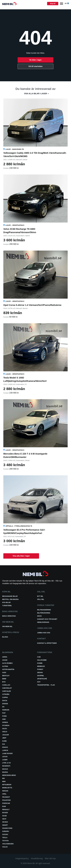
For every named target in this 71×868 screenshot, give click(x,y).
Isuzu (5, 729)
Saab (4, 816)
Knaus (5, 747)
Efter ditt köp (50, 858)
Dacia (5, 701)
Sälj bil (41, 599)
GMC (4, 719)
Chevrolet (7, 688)
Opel (4, 794)
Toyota (5, 841)
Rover (5, 813)
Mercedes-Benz (9, 775)
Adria (5, 657)
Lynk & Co (6, 763)
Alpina (5, 666)
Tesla (5, 838)
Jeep (4, 738)
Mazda (5, 772)
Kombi (40, 663)
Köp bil (53, 4)
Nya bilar (6, 602)
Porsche (6, 803)
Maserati (6, 766)
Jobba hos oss (44, 633)
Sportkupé (42, 679)
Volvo (5, 847)
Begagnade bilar (10, 596)
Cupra (5, 697)
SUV (39, 682)
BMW (4, 679)
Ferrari (6, 710)
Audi (4, 672)
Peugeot (6, 797)
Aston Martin (8, 669)
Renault (6, 810)
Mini (4, 781)
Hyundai (6, 725)
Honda (5, 722)
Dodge (5, 704)
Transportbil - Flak (46, 685)
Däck (39, 616)
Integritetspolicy (22, 858)
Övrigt (40, 669)
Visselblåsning (37, 858)
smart (5, 825)
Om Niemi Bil (7, 626)
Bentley (6, 676)
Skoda (5, 822)
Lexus (5, 757)
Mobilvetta (7, 788)
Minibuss (41, 666)
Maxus (5, 769)
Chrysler (7, 691)
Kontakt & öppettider (47, 643)
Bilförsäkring (44, 613)
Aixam (5, 660)
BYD (4, 682)
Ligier (5, 760)
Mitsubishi (7, 785)
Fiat (4, 713)
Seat (4, 819)
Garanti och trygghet (47, 619)
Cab (39, 657)
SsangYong (7, 828)
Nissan (5, 791)
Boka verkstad (9, 616)
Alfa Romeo (7, 663)
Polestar (6, 800)
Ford (4, 716)
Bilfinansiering (44, 610)
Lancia (5, 750)
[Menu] (62, 4)
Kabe (4, 741)
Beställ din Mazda (10, 599)
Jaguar (6, 735)
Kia (4, 744)
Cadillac (6, 685)
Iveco (5, 732)
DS (3, 707)
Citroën (6, 694)
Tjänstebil (7, 606)
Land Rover (7, 753)
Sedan (40, 672)
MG (4, 778)
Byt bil (40, 596)
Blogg (5, 637)
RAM (4, 806)
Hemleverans (43, 622)
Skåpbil (41, 676)
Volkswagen (8, 844)
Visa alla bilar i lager (35, 94)
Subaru (6, 831)
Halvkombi (42, 660)
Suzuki (5, 834)
